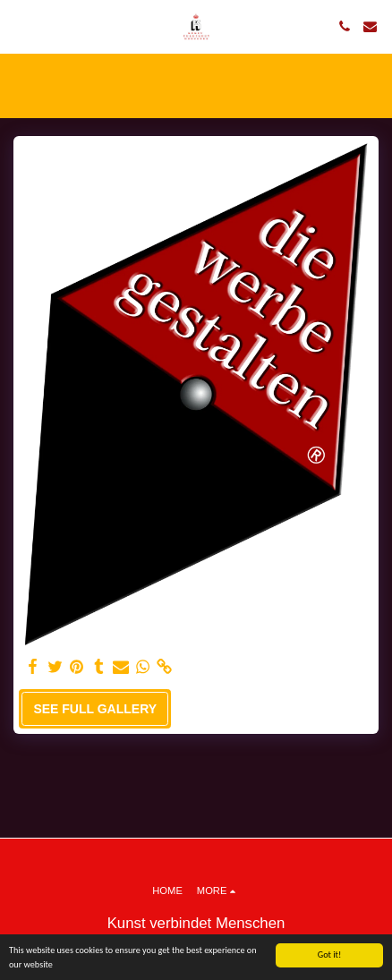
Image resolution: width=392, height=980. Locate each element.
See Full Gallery (95, 709)
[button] (20, 26)
